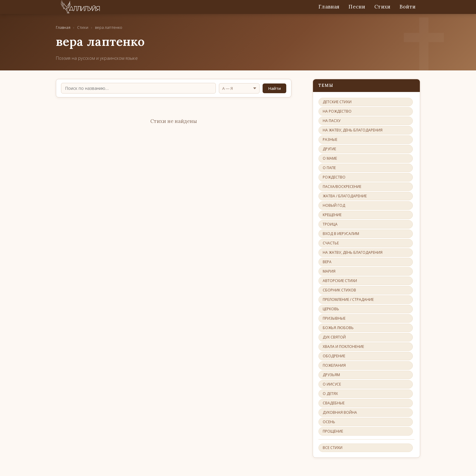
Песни (357, 7)
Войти (408, 7)
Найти (274, 88)
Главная (329, 7)
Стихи (382, 7)
